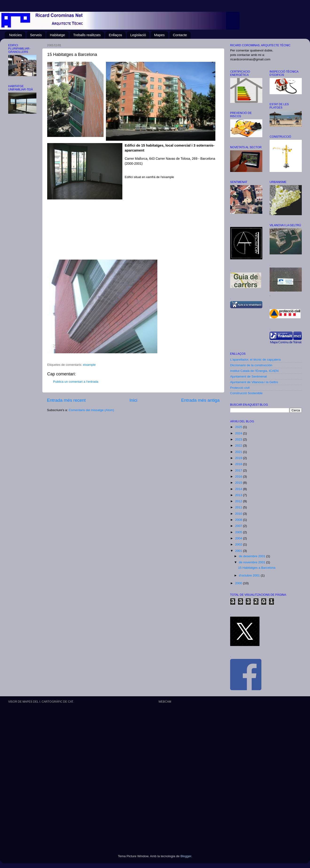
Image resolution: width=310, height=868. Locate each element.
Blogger (186, 856)
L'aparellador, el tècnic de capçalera (255, 360)
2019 (239, 458)
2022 (239, 446)
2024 (239, 433)
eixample (89, 365)
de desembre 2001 (252, 556)
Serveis (36, 35)
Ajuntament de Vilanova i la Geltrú (254, 382)
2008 (239, 520)
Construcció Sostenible (246, 393)
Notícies (15, 35)
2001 (239, 551)
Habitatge (57, 35)
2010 (239, 514)
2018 (239, 464)
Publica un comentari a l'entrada (76, 382)
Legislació (138, 35)
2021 (239, 452)
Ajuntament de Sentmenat (248, 376)
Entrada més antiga (200, 400)
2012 (239, 501)
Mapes (159, 35)
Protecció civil (240, 388)
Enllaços (115, 35)
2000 (239, 583)
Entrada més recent (66, 400)
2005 (239, 532)
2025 (239, 427)
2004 (239, 538)
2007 (239, 526)
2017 (239, 470)
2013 (239, 495)
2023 (239, 439)
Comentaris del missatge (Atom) (91, 410)
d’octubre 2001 (250, 575)
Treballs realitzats (87, 35)
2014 (239, 489)
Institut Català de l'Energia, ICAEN (254, 371)
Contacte (180, 35)
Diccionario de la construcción (251, 365)
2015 (239, 483)
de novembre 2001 (252, 562)
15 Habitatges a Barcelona (257, 568)
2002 (239, 544)
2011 (239, 507)
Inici (133, 400)
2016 (239, 477)
